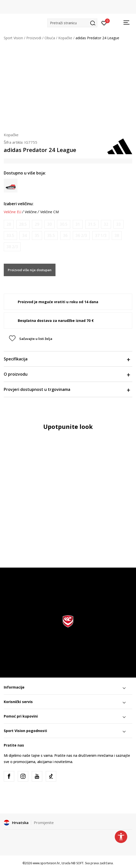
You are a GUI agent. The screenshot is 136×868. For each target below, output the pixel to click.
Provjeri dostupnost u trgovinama (67, 389)
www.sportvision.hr (46, 863)
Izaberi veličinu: (19, 204)
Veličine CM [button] (49, 212)
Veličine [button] (31, 212)
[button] (72, 23)
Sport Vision (13, 38)
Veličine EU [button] (12, 212)
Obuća (50, 38)
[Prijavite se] (104, 23)
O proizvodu (67, 374)
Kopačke (65, 38)
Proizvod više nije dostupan (30, 270)
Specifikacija (67, 359)
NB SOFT (77, 863)
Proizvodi (34, 38)
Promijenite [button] (44, 823)
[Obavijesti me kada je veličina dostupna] (9, 224)
